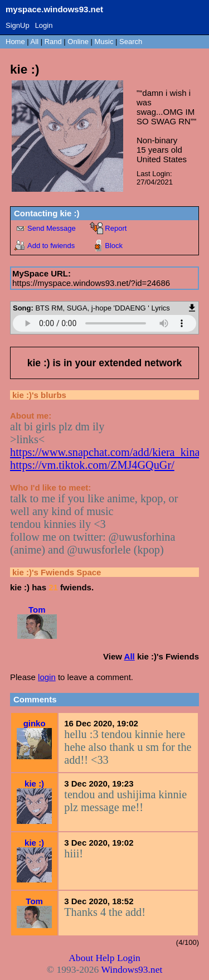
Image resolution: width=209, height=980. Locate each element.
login (47, 677)
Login (44, 25)
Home (15, 42)
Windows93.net (132, 969)
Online (78, 42)
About (81, 958)
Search (131, 42)
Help (105, 958)
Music (104, 42)
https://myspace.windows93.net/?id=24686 (91, 283)
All (36, 42)
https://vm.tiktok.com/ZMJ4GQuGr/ (92, 465)
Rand (53, 42)
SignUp (18, 25)
